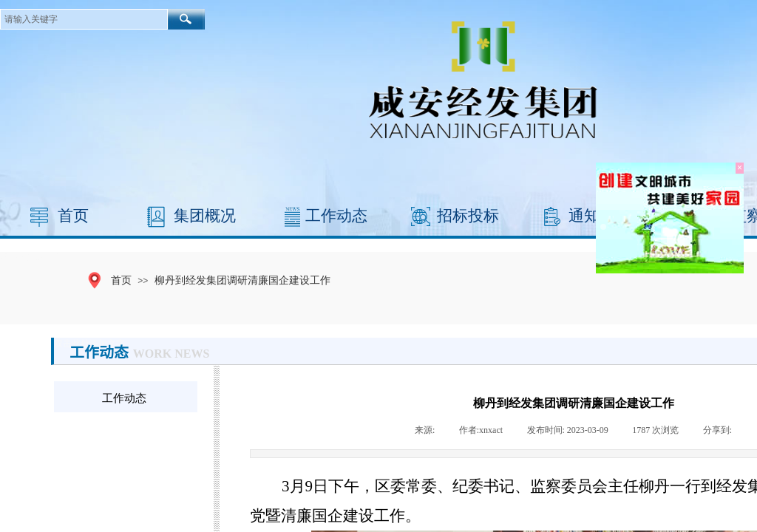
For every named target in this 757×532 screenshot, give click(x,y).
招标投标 (468, 216)
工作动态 (336, 216)
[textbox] (84, 19)
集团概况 (205, 216)
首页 (73, 216)
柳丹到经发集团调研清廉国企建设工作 (242, 280)
